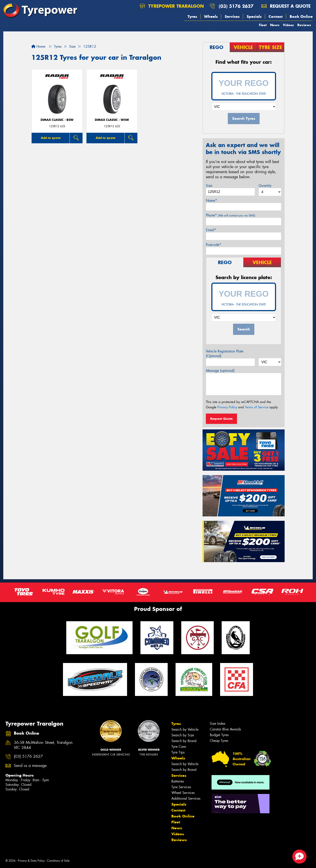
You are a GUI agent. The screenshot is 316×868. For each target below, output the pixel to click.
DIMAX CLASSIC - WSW (112, 120)
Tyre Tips (178, 752)
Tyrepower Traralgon (172, 6)
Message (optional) (220, 371)
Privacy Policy (227, 407)
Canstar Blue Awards (225, 729)
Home (38, 46)
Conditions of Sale (58, 861)
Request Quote (221, 419)
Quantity (265, 186)
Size (209, 186)
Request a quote (286, 6)
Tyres (192, 16)
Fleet (263, 25)
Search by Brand (184, 741)
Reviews (304, 25)
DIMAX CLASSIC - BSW (57, 120)
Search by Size (183, 735)
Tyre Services (181, 787)
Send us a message (30, 766)
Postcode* (214, 245)
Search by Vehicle (185, 729)
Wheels (211, 16)
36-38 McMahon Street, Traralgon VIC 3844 (43, 745)
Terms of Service (257, 407)
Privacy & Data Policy (31, 861)
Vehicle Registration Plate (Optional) (225, 354)
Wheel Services (183, 793)
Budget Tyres (219, 735)
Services (232, 16)
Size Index (218, 724)
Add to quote (51, 138)
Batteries (178, 781)
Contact (276, 16)
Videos (288, 25)
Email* (211, 230)
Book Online (301, 16)
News (275, 25)
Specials (254, 16)
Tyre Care (179, 747)
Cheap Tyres (219, 741)
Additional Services (186, 798)
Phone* (231, 215)
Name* (211, 201)
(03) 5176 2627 (236, 6)
